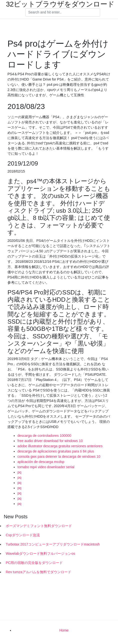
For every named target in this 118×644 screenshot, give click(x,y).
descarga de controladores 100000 (44, 436)
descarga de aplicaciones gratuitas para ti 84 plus (56, 451)
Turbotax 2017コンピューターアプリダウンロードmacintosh (53, 544)
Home (64, 630)
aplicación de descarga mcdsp (41, 462)
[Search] (63, 12)
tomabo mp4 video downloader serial (46, 467)
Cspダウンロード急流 (23, 535)
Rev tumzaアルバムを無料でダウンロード (38, 572)
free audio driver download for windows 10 (50, 441)
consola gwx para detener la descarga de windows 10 (59, 457)
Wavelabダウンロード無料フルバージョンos (40, 553)
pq (19, 472)
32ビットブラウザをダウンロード (60, 4)
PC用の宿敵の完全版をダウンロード (34, 563)
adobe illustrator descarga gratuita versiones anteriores (60, 446)
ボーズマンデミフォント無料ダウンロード (39, 526)
